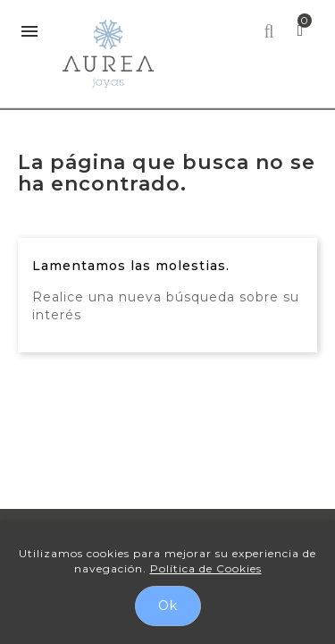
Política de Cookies (206, 568)
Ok (168, 606)
